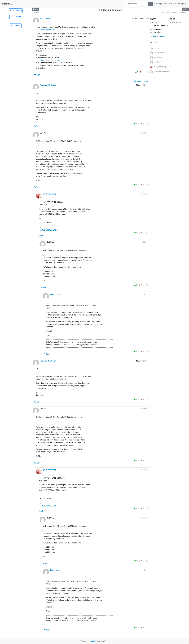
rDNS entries (37, 13)
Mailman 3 (7, 4)
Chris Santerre (46, 19)
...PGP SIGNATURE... (49, 230)
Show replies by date (141, 81)
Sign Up (182, 4)
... (37, 98)
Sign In (173, 4)
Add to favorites (157, 36)
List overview (16, 11)
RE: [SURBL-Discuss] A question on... (175, 13)
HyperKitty (94, 641)
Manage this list (161, 4)
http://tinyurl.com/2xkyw (45, 30)
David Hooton (55, 294)
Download (16, 26)
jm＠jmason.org (50, 194)
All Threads (16, 17)
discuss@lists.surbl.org (159, 25)
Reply (37, 75)
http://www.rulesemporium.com (48, 60)
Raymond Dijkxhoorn (48, 85)
